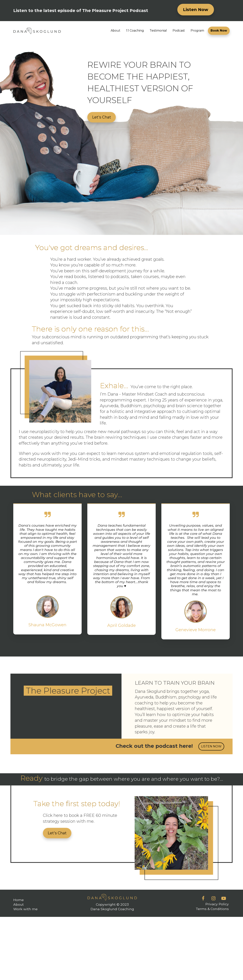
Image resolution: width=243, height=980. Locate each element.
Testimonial (158, 31)
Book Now (219, 31)
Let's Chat (102, 117)
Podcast (179, 31)
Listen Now (196, 10)
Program (197, 31)
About (116, 31)
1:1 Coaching (135, 31)
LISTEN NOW (211, 746)
